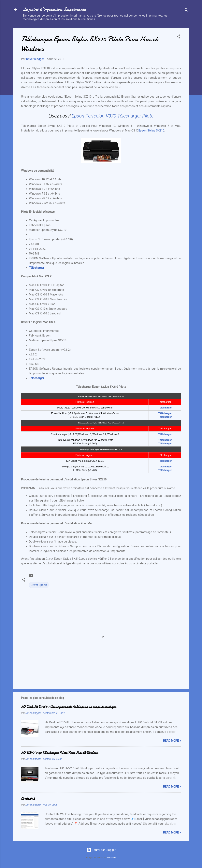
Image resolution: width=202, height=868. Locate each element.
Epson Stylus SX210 (151, 131)
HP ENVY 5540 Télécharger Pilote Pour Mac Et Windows (60, 753)
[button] (179, 37)
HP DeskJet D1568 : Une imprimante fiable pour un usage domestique (69, 707)
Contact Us (28, 799)
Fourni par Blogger (101, 850)
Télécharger (37, 268)
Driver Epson (39, 585)
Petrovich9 (111, 858)
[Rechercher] (186, 11)
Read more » (172, 741)
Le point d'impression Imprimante (54, 9)
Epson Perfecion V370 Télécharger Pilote (113, 116)
